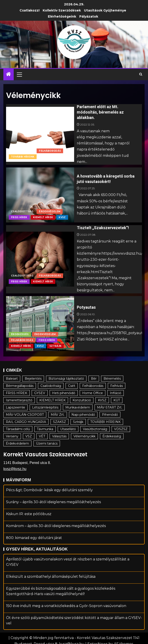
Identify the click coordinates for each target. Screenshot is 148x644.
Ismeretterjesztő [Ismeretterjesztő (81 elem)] (19, 400)
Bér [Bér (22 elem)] (94, 379)
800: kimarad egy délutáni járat (34, 543)
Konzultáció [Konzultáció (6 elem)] (82, 400)
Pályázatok (89, 16)
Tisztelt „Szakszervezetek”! (103, 228)
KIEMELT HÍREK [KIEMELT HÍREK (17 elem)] (52, 400)
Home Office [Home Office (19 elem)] (93, 393)
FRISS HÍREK (19, 217)
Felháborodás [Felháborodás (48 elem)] (93, 386)
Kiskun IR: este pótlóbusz (29, 519)
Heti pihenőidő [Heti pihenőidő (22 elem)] (64, 393)
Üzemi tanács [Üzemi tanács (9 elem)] (47, 443)
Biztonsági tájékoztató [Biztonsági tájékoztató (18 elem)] (66, 379)
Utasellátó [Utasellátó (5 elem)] (68, 429)
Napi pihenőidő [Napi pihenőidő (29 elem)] (83, 415)
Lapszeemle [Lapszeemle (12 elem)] (15, 407)
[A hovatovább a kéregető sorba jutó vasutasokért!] (40, 195)
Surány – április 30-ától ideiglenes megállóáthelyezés (53, 507)
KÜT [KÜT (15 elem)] (117, 400)
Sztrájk (55, 346)
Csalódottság (22, 151)
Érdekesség (20, 334)
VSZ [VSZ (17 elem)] (29, 436)
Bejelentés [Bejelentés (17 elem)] (33, 379)
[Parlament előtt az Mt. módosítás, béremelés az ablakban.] (40, 134)
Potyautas (86, 307)
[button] (19, 74)
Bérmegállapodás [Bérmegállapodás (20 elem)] (20, 386)
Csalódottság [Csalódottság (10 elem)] (51, 386)
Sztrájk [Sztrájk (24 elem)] (78, 422)
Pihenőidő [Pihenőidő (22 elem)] (110, 415)
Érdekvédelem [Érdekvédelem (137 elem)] (17, 443)
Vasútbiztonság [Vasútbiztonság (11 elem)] (95, 429)
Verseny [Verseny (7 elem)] (12, 436)
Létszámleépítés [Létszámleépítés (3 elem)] (45, 407)
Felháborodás (50, 151)
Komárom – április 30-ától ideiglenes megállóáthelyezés (56, 531)
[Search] (141, 74)
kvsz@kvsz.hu (15, 469)
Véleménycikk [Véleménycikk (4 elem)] (84, 436)
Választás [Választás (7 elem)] (59, 436)
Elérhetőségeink (62, 16)
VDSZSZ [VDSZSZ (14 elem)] (121, 429)
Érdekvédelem (50, 211)
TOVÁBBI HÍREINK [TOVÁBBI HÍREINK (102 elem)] (105, 422)
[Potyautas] (40, 324)
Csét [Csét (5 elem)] (72, 386)
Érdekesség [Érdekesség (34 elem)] (112, 436)
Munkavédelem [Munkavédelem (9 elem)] (78, 407)
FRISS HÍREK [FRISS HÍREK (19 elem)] (17, 393)
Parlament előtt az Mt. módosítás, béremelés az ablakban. (100, 112)
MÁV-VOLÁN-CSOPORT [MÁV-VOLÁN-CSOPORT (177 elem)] (25, 415)
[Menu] (19, 74)
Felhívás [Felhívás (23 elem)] (117, 386)
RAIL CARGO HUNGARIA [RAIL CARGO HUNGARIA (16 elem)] (26, 422)
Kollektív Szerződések (62, 10)
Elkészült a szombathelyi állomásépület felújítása (51, 582)
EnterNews (97, 638)
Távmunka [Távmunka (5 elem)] (45, 429)
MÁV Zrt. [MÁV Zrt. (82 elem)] (58, 415)
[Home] (9, 74)
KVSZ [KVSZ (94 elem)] (102, 400)
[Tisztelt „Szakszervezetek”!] (40, 259)
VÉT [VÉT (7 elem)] (42, 436)
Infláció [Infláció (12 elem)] (116, 393)
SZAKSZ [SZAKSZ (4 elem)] (60, 422)
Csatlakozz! (30, 10)
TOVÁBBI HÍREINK (23, 157)
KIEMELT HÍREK (43, 217)
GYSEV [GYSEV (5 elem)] (40, 393)
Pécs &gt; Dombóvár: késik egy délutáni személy (49, 495)
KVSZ (62, 217)
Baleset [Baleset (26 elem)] (12, 379)
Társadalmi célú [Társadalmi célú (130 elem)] (18, 429)
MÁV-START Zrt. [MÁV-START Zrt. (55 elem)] (110, 407)
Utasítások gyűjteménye (105, 10)
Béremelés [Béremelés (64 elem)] (112, 379)
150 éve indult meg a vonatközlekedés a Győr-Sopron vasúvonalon (66, 611)
